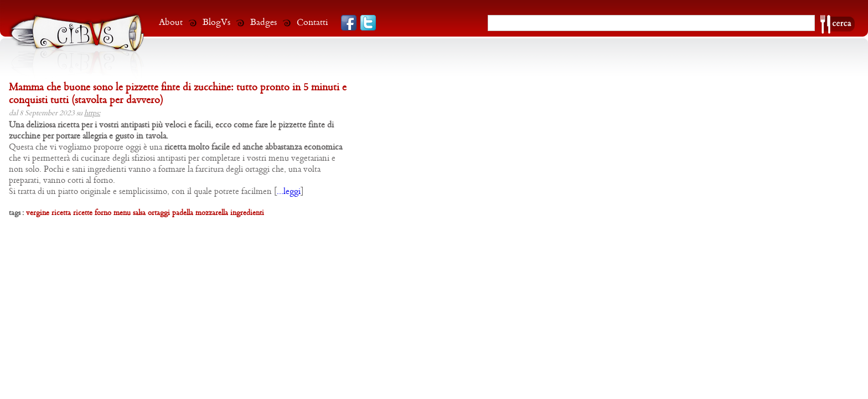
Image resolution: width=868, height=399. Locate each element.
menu (122, 213)
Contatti (312, 22)
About (171, 22)
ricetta (61, 213)
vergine (38, 213)
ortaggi (159, 213)
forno (103, 213)
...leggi (289, 192)
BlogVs (216, 22)
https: (92, 113)
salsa (139, 213)
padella (183, 213)
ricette (83, 213)
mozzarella (212, 213)
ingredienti (247, 213)
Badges (263, 22)
